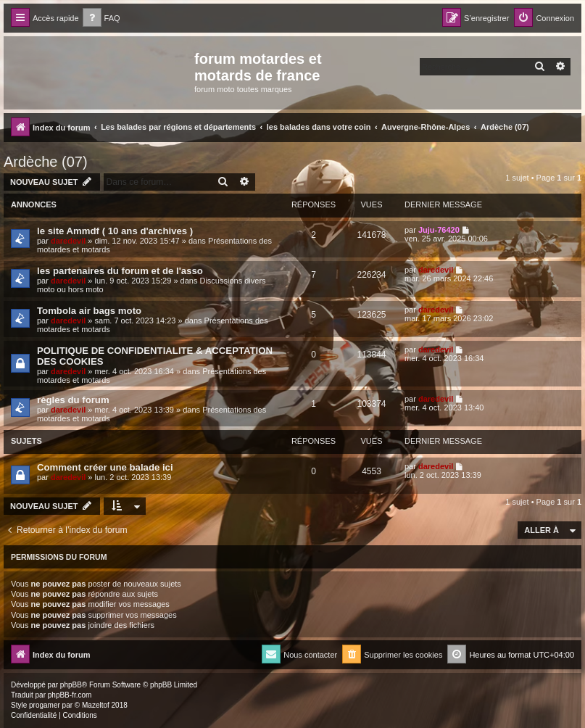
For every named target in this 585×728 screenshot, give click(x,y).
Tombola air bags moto (89, 311)
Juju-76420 (439, 230)
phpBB (71, 685)
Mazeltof (96, 705)
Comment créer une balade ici (105, 467)
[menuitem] (101, 18)
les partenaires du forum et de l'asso (120, 271)
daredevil (68, 241)
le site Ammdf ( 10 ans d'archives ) (115, 231)
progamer (45, 705)
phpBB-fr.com (70, 695)
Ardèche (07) (46, 162)
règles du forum (73, 400)
